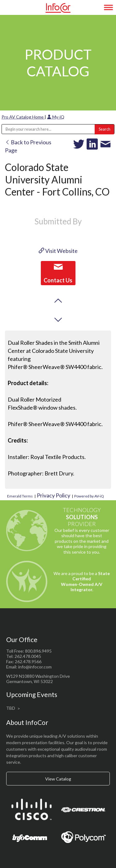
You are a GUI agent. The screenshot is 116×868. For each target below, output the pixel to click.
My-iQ (56, 117)
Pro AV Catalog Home (23, 117)
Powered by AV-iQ (89, 496)
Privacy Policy (54, 495)
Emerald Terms (20, 496)
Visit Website (58, 251)
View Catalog (58, 779)
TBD (11, 708)
